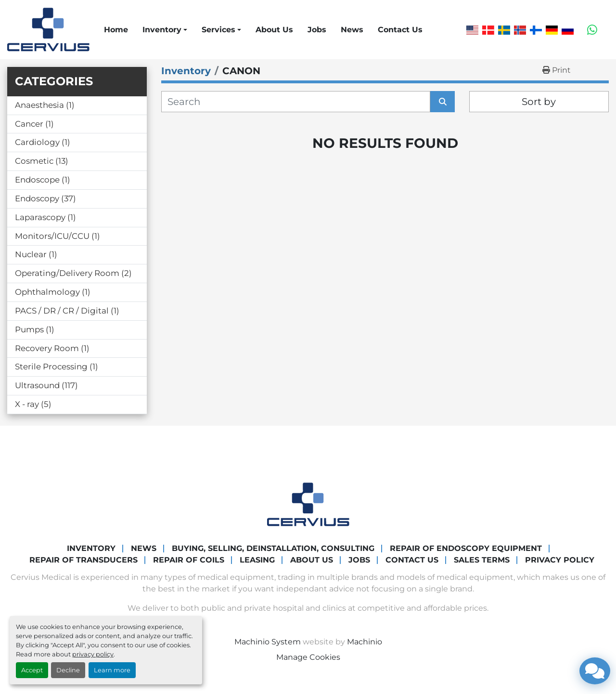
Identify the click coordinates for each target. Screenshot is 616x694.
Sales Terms (482, 560)
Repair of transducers (83, 560)
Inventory (162, 30)
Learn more (112, 670)
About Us (274, 30)
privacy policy (93, 654)
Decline (68, 670)
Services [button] (218, 30)
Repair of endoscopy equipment (466, 548)
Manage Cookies (308, 657)
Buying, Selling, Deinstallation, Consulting (273, 548)
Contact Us (400, 30)
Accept (32, 670)
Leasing (257, 560)
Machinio (365, 642)
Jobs (317, 30)
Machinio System (268, 642)
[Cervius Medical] (308, 504)
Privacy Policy (560, 560)
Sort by (539, 102)
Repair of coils (189, 560)
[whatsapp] (592, 30)
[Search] (296, 102)
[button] (165, 30)
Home (116, 30)
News (352, 30)
